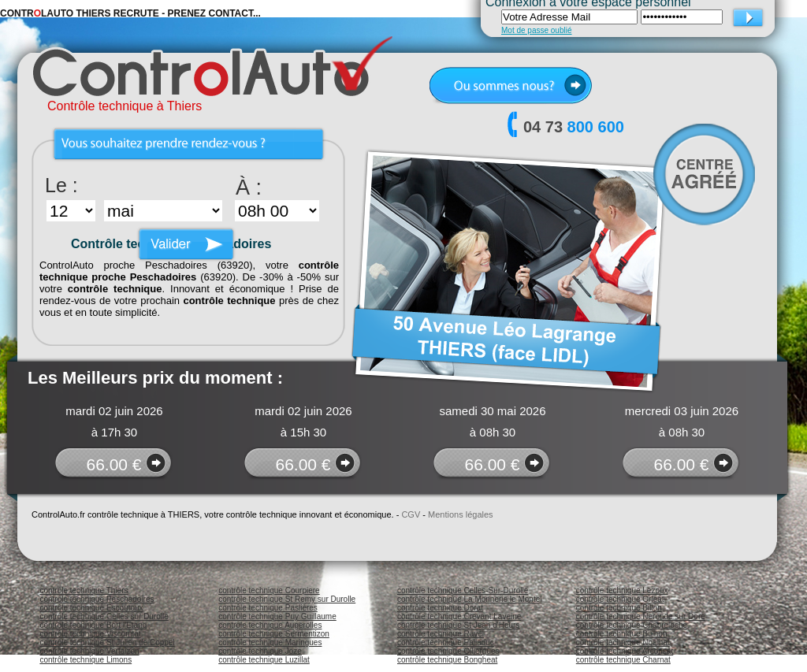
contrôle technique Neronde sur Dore (641, 616)
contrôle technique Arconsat (625, 651)
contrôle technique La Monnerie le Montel (469, 599)
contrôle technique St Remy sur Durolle (287, 599)
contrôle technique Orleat (620, 599)
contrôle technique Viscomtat (90, 634)
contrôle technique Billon (619, 608)
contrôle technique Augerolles (270, 625)
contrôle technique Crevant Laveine (459, 616)
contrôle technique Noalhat (623, 642)
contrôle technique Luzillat (264, 660)
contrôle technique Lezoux (622, 590)
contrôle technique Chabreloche (632, 625)
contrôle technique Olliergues (448, 651)
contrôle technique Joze (260, 651)
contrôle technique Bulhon (622, 634)
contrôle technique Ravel (441, 634)
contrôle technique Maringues (270, 642)
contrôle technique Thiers (84, 590)
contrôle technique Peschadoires (97, 599)
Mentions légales (461, 514)
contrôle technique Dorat (440, 608)
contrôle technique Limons (86, 660)
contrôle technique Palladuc (446, 642)
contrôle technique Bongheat (447, 660)
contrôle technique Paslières (268, 608)
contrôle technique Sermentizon (274, 634)
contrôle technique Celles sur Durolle (104, 616)
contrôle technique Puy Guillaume (277, 616)
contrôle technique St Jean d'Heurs (458, 625)
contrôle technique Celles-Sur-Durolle (463, 590)
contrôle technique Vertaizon (89, 651)
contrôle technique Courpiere (269, 590)
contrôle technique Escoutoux (91, 608)
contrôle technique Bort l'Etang (93, 625)
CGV (411, 514)
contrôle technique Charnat (623, 660)
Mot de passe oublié (537, 30)
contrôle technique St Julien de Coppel (107, 642)
